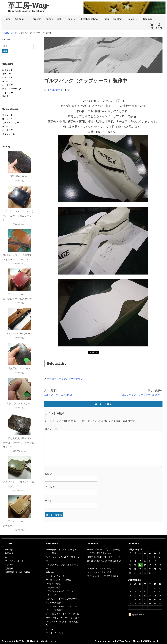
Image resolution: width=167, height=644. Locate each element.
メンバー (9, 565)
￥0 (152, 28)
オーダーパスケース (55, 576)
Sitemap (148, 19)
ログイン (159, 28)
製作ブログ (8, 70)
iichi (60, 19)
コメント (51, 429)
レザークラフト (77, 379)
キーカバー (51, 629)
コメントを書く (103, 404)
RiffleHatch (152, 641)
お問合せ (9, 553)
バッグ (62, 379)
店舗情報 (9, 568)
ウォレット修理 (53, 584)
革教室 (5, 96)
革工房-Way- (29, 5)
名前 (49, 474)
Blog (69, 19)
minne (49, 19)
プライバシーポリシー (15, 561)
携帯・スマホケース (12, 89)
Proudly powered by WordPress (113, 641)
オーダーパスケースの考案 (58, 580)
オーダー (52, 379)
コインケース (9, 93)
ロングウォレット (95, 568)
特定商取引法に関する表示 (17, 572)
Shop (106, 19)
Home (7, 19)
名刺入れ (50, 572)
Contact (118, 19)
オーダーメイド (10, 119)
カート (8, 557)
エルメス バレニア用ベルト (59, 395)
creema (37, 19)
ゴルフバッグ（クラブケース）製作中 (142, 395)
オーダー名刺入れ (54, 587)
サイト (48, 501)
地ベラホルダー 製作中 (98, 576)
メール (50, 487)
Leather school (90, 19)
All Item (19, 19)
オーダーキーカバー (55, 633)
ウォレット (8, 77)
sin (69, 90)
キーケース (8, 81)
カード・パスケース (12, 123)
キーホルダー (9, 85)
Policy (130, 19)
